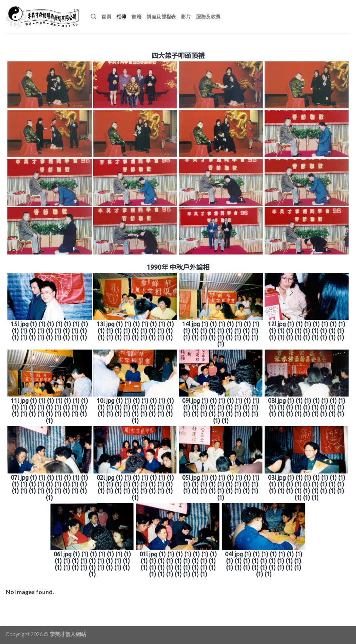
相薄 (122, 17)
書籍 (136, 17)
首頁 (106, 17)
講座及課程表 (161, 17)
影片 (186, 17)
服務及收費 (208, 17)
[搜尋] (93, 17)
